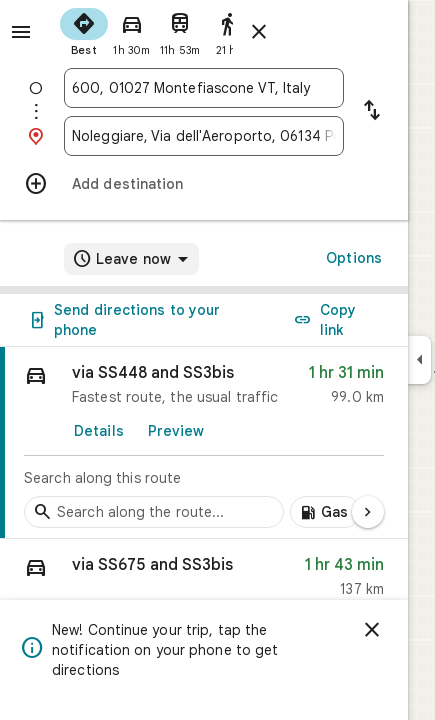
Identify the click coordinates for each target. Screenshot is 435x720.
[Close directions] (259, 32)
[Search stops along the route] (154, 512)
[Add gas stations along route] (325, 512)
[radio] (84, 30)
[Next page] (368, 512)
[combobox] (204, 88)
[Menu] (21, 32)
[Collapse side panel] (419, 360)
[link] (204, 443)
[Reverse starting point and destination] (372, 112)
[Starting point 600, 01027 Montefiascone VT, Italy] (204, 88)
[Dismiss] (372, 630)
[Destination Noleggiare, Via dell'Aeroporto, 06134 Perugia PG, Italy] (204, 136)
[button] (204, 581)
